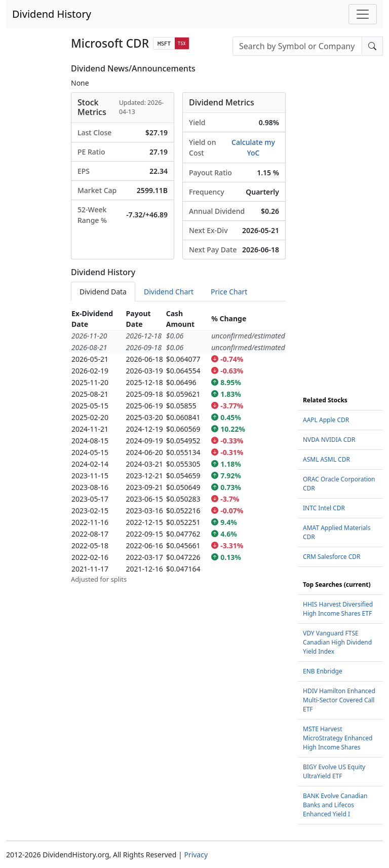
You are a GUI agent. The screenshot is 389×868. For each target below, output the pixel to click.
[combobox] (297, 46)
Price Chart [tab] (229, 292)
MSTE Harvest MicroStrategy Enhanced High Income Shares (338, 738)
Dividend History (52, 14)
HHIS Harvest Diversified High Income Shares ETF (338, 609)
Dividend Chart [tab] (169, 292)
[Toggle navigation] (363, 14)
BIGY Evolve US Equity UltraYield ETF (334, 771)
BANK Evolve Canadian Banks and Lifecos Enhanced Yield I (335, 805)
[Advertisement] (340, 216)
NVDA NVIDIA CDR (329, 440)
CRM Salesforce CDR (332, 557)
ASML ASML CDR (326, 459)
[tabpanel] (178, 446)
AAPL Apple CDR (326, 420)
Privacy (196, 855)
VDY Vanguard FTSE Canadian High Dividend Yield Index (337, 642)
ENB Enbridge (323, 671)
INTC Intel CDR (324, 508)
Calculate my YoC (253, 147)
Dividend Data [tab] (103, 292)
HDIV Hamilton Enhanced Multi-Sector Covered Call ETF (339, 700)
